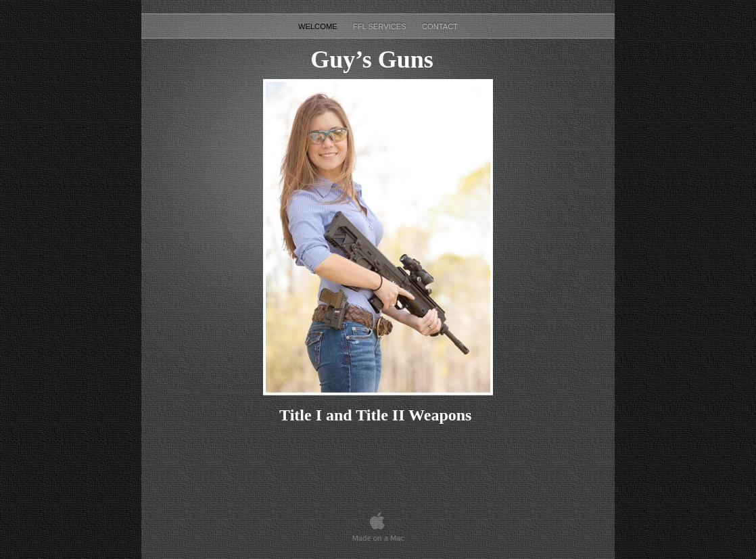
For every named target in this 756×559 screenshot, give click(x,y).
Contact (440, 26)
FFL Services (381, 26)
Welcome (319, 26)
